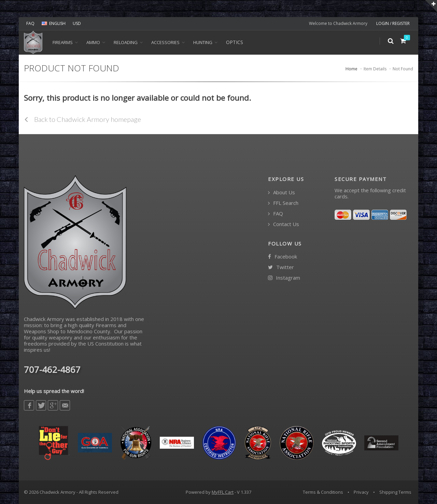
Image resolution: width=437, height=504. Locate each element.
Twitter (281, 267)
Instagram (284, 278)
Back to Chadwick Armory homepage (82, 119)
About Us (281, 192)
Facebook (283, 257)
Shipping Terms (395, 492)
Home (351, 69)
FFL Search (283, 203)
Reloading (126, 42)
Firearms (63, 42)
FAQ (30, 23)
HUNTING (203, 42)
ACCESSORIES (165, 42)
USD (77, 23)
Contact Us (284, 224)
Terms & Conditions (323, 492)
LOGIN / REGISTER (393, 23)
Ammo (93, 42)
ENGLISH (54, 23)
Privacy (361, 492)
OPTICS (235, 42)
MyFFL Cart (223, 492)
